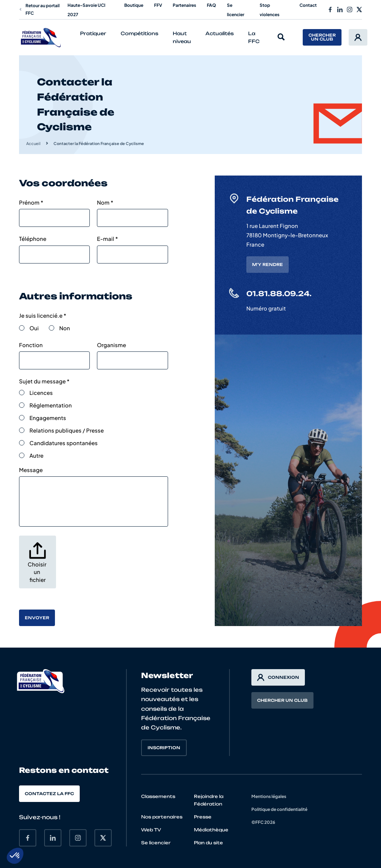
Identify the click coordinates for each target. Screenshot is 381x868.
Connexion (278, 677)
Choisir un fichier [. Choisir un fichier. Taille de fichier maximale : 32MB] (38, 572)
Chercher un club (322, 37)
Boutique (134, 5)
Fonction (31, 345)
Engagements (48, 418)
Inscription (164, 748)
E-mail (107, 239)
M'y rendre (268, 265)
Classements (158, 796)
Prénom (31, 202)
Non (65, 328)
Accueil (33, 143)
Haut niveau (182, 38)
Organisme (111, 345)
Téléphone (33, 239)
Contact (308, 5)
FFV (158, 5)
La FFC (254, 38)
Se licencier (156, 843)
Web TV (151, 830)
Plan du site (208, 843)
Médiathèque (211, 830)
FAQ (212, 5)
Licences (41, 393)
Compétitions (140, 33)
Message (31, 470)
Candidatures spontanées (64, 443)
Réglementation (51, 405)
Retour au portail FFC (39, 9)
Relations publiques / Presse (67, 430)
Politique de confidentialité (279, 809)
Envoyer (37, 618)
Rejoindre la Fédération (209, 800)
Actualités (220, 33)
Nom (105, 202)
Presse (203, 817)
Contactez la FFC (49, 794)
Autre (36, 455)
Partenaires (184, 5)
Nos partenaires (162, 817)
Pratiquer (93, 33)
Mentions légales (269, 796)
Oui (34, 328)
